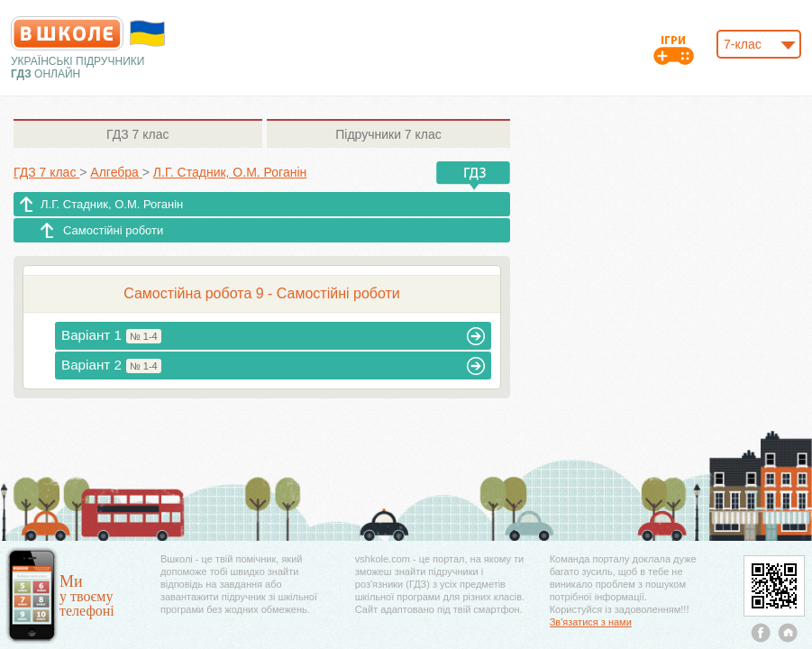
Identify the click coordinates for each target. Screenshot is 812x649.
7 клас (137, 134)
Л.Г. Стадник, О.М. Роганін (112, 204)
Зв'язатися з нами (591, 622)
